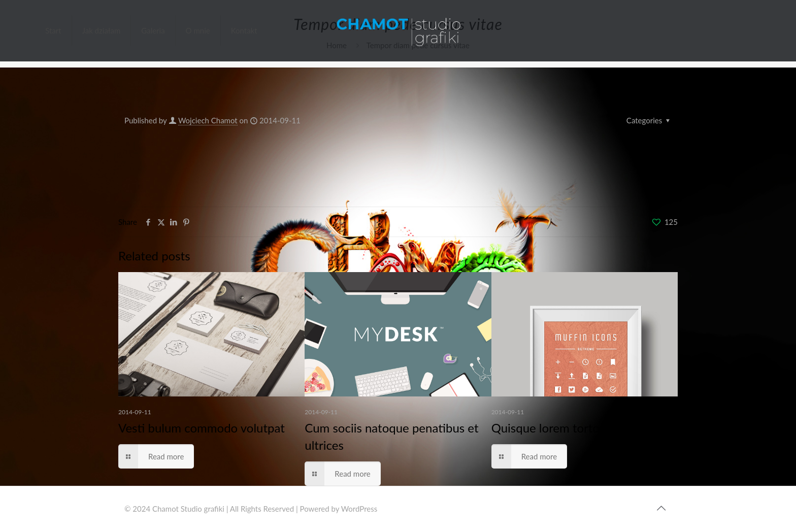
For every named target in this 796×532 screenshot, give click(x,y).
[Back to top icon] (661, 508)
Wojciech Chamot (208, 120)
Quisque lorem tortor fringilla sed (580, 428)
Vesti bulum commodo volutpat (202, 428)
